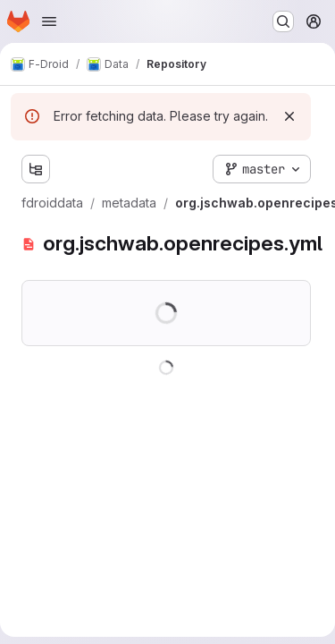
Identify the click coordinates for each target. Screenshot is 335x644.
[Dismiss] (289, 116)
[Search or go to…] (283, 21)
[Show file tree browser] (36, 169)
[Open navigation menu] (49, 21)
